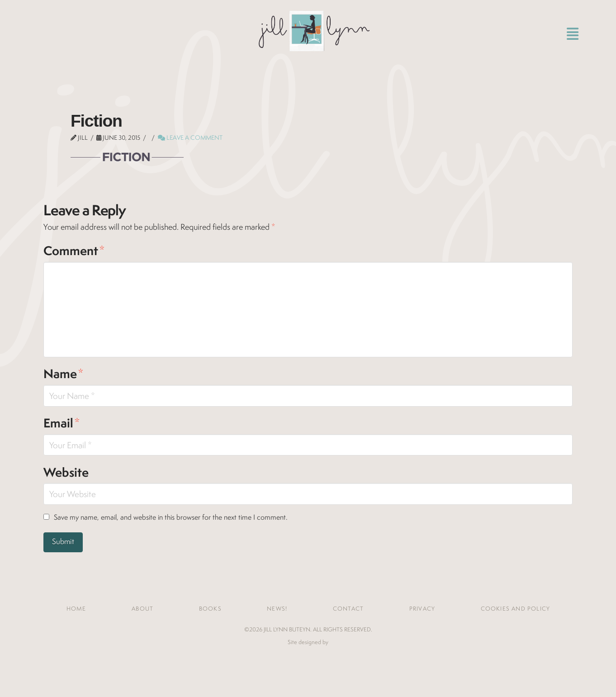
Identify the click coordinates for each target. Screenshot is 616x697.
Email (62, 423)
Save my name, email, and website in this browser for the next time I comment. (171, 517)
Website (66, 472)
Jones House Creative (308, 656)
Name (64, 374)
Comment (74, 251)
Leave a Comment (190, 138)
